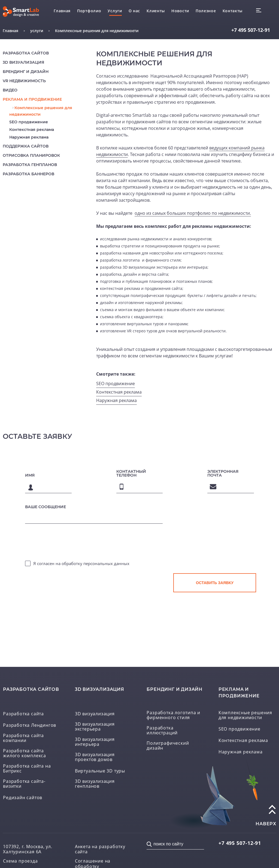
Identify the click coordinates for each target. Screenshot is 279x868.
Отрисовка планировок (31, 155)
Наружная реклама (29, 137)
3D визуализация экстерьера (95, 727)
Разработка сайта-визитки (24, 784)
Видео (10, 90)
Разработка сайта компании (23, 738)
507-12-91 (251, 30)
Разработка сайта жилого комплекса (25, 753)
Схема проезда (20, 861)
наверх (266, 824)
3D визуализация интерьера (95, 742)
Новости (180, 11)
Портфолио (89, 11)
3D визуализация (23, 62)
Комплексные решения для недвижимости (245, 715)
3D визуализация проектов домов (95, 757)
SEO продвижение (29, 122)
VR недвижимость (24, 81)
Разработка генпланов (30, 165)
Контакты (233, 11)
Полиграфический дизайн (168, 746)
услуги (37, 31)
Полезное (206, 11)
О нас (134, 11)
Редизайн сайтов (23, 798)
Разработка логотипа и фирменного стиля (173, 715)
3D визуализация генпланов (95, 784)
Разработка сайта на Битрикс (27, 769)
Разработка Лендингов (30, 725)
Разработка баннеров (28, 174)
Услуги (115, 11)
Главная (62, 11)
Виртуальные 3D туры (100, 771)
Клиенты (156, 11)
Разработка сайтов (26, 53)
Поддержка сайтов (26, 146)
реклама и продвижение (32, 99)
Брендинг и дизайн (26, 72)
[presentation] (215, 547)
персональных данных (106, 563)
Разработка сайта (23, 714)
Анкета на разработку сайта (100, 849)
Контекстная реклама (32, 130)
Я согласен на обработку (81, 563)
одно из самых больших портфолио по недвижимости (192, 213)
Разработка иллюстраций (162, 731)
